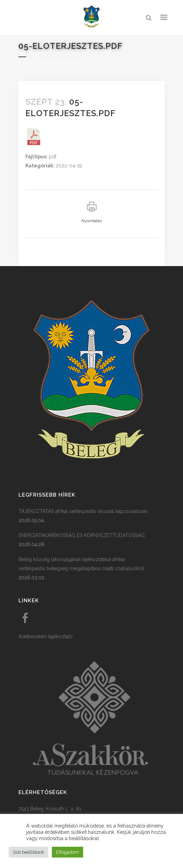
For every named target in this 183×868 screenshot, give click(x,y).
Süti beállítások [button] (29, 852)
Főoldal (26, 63)
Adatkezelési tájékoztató (46, 636)
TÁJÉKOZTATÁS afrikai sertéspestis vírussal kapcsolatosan (83, 511)
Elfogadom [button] (67, 852)
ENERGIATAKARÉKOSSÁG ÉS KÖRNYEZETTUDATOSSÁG (82, 535)
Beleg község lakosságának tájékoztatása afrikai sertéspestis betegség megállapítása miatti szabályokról (81, 564)
